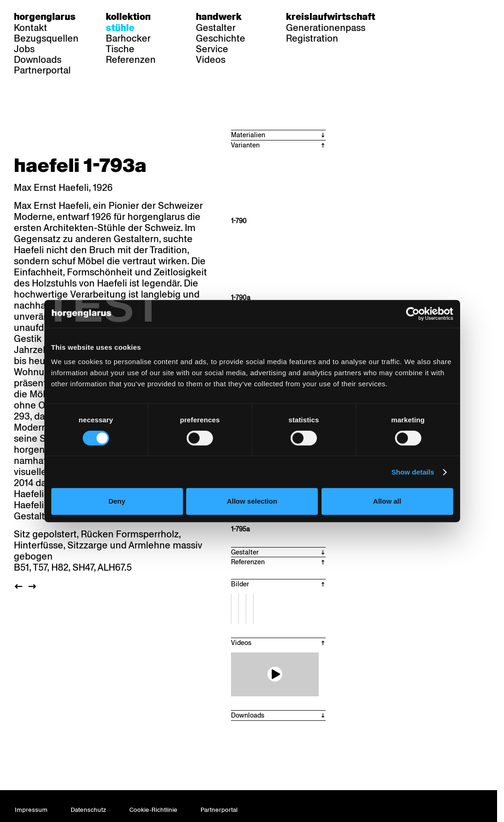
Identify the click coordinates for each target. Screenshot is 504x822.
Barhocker (128, 38)
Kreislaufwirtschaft (331, 17)
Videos (211, 60)
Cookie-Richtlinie (153, 810)
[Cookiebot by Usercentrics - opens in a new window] (413, 314)
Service (212, 49)
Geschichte (221, 38)
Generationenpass (326, 28)
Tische (120, 49)
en (447, 17)
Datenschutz (88, 810)
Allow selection (252, 501)
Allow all (387, 501)
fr (429, 17)
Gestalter (216, 28)
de (411, 17)
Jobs (24, 49)
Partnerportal (42, 70)
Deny (117, 501)
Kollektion (128, 17)
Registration (312, 38)
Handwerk (219, 17)
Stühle (120, 28)
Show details (413, 472)
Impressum (31, 810)
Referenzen (131, 60)
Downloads (38, 60)
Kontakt (30, 28)
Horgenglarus (45, 17)
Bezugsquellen (46, 38)
